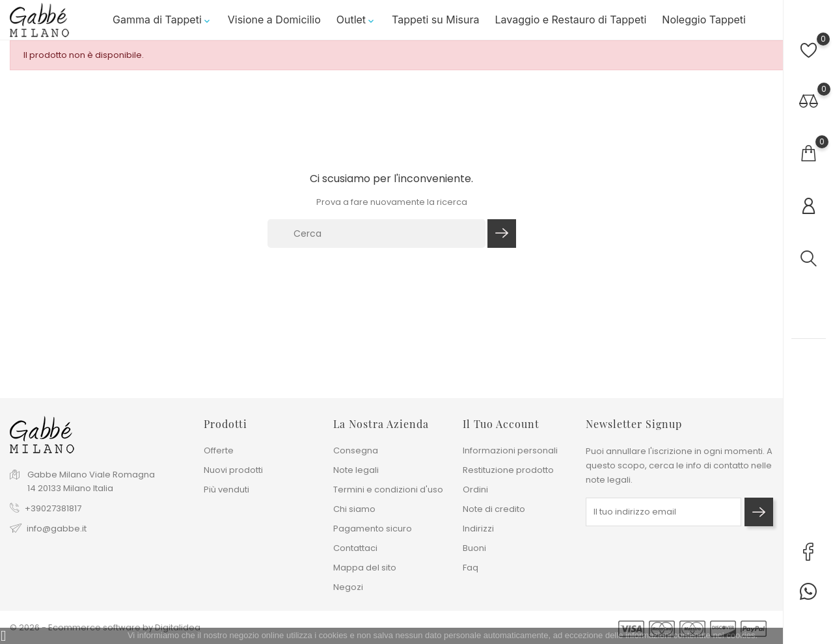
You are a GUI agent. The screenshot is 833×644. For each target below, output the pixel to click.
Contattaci (355, 548)
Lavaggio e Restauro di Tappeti (570, 25)
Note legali (356, 470)
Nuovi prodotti (233, 470)
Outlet (356, 25)
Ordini (475, 490)
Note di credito (494, 509)
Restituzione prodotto (508, 470)
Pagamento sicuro (373, 529)
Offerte (219, 450)
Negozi (348, 587)
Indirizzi (478, 529)
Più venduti (226, 490)
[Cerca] (377, 243)
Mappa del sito (365, 568)
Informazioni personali (510, 450)
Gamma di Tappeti (162, 25)
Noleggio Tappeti (704, 25)
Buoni (474, 548)
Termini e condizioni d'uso (388, 490)
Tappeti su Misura (435, 25)
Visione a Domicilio (274, 25)
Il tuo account (501, 424)
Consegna (356, 450)
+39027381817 (53, 509)
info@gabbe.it (57, 529)
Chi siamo (354, 509)
